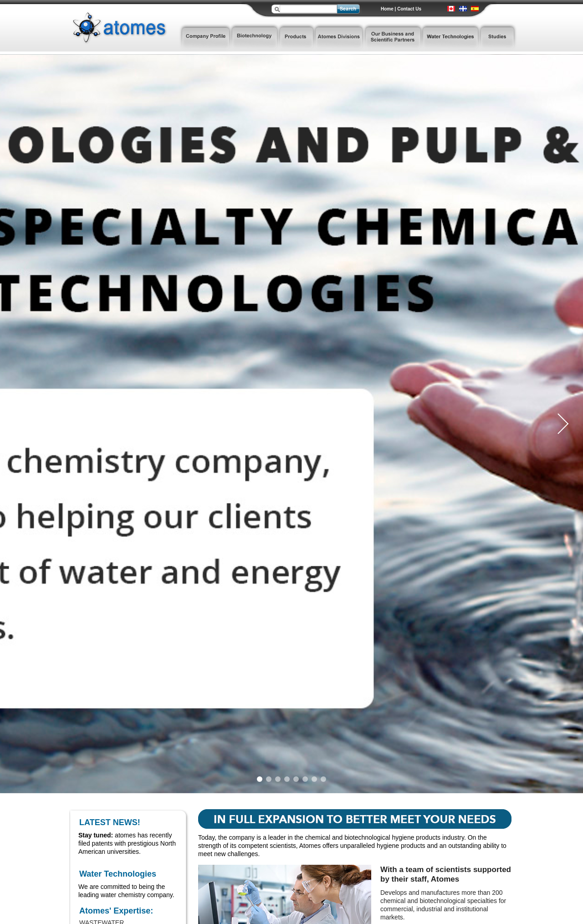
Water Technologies (451, 37)
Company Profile (205, 37)
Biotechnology (255, 37)
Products (296, 37)
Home (387, 9)
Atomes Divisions (339, 37)
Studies (498, 37)
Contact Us (409, 9)
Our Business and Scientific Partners (393, 37)
